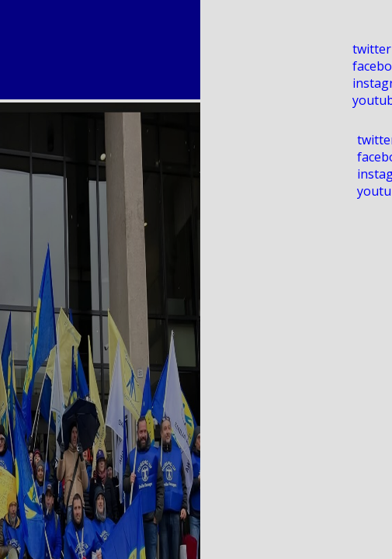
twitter (372, 49)
